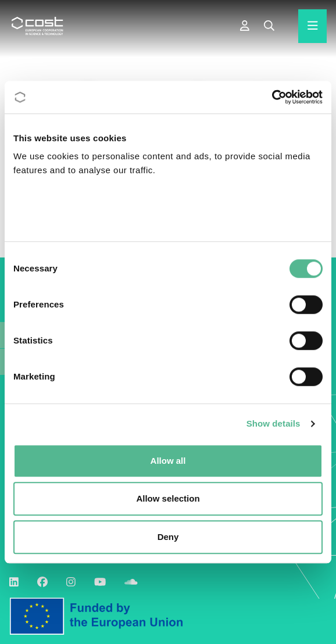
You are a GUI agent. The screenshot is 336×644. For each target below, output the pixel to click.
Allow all (168, 461)
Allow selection (168, 498)
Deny (168, 537)
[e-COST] (245, 26)
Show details (274, 423)
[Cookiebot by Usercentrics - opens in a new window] (272, 97)
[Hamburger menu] (313, 26)
